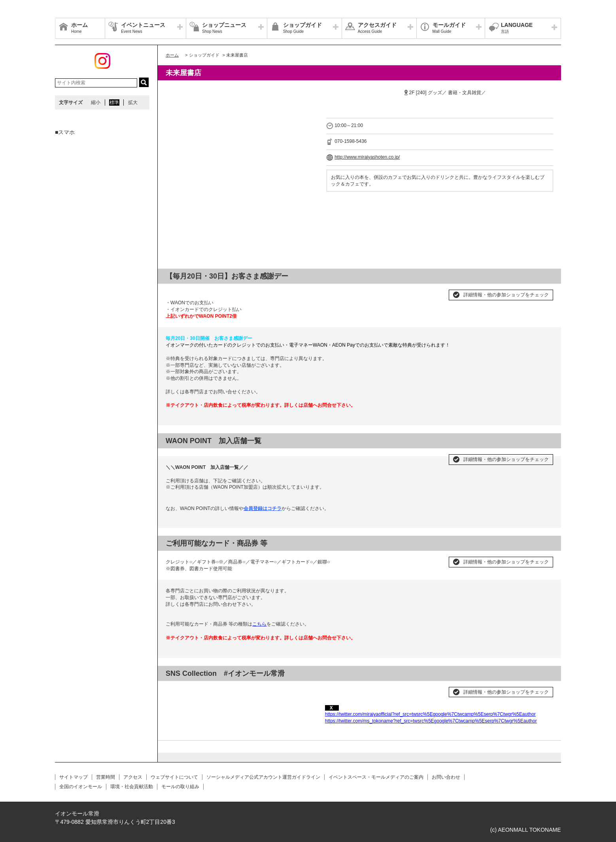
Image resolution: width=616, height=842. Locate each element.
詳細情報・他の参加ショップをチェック (506, 295)
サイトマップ (74, 777)
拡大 (133, 102)
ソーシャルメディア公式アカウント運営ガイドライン (263, 777)
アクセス (133, 777)
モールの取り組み (180, 787)
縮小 (96, 102)
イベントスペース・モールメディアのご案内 (376, 777)
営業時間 (106, 777)
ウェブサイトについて (174, 777)
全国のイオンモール (81, 787)
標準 (114, 102)
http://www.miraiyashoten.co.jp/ (367, 157)
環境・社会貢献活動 (132, 787)
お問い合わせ (446, 777)
